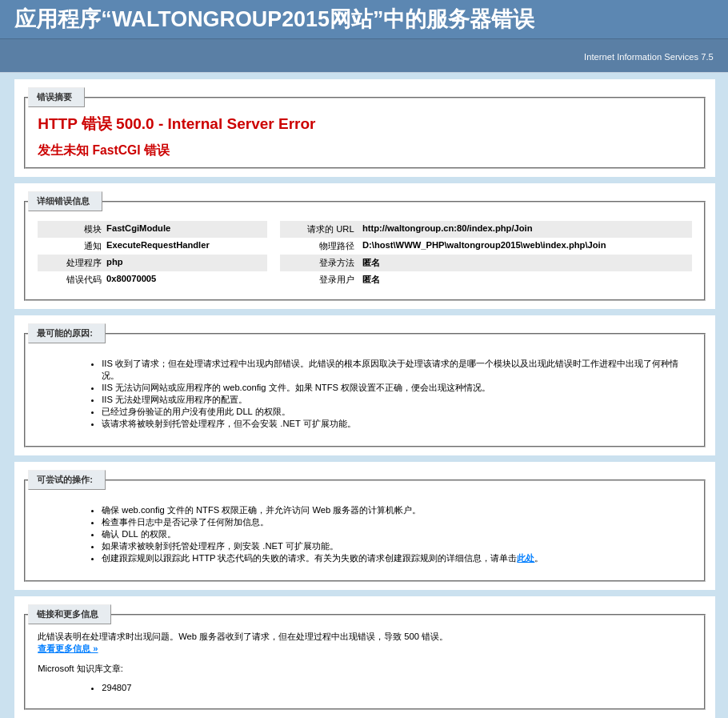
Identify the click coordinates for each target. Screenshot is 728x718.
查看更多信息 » (68, 648)
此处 (526, 558)
